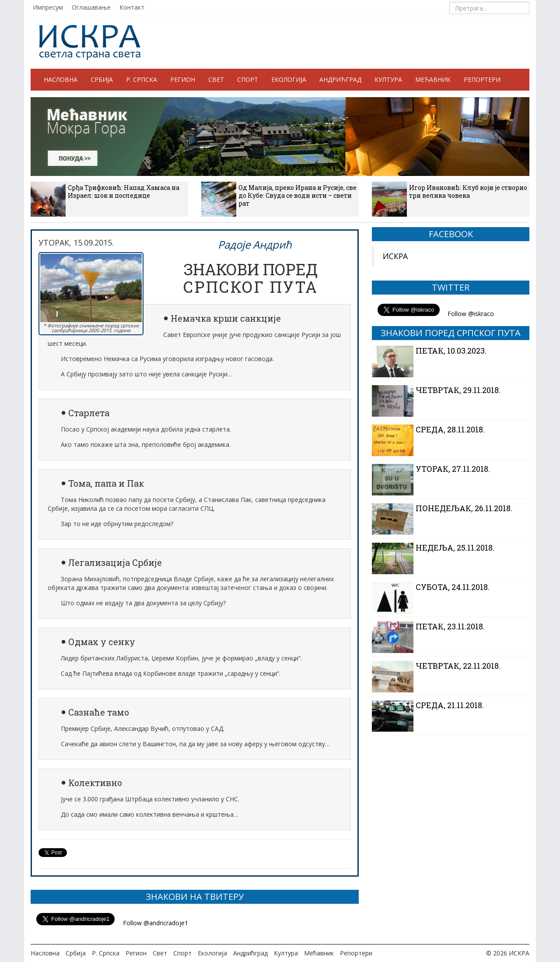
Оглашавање (91, 7)
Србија (102, 79)
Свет (216, 79)
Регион (183, 79)
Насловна (61, 79)
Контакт (132, 7)
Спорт (248, 79)
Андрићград (340, 79)
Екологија (289, 79)
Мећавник (433, 79)
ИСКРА (395, 256)
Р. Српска (142, 79)
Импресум (48, 7)
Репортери (482, 79)
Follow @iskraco (471, 314)
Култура (388, 79)
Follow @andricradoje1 (156, 923)
